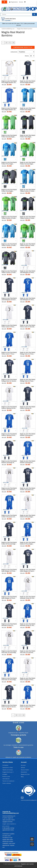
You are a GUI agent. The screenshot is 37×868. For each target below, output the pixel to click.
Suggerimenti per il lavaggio (8, 773)
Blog (22, 777)
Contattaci (5, 765)
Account (23, 765)
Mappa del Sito (25, 774)
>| (13, 43)
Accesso (21, 2)
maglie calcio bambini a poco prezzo (9, 825)
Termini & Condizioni (8, 781)
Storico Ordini (25, 770)
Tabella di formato (8, 770)
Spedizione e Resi (8, 768)
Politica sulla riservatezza (6, 778)
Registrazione (14, 2)
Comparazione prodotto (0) (23, 47)
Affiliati (23, 768)
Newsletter (24, 772)
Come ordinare (7, 783)
